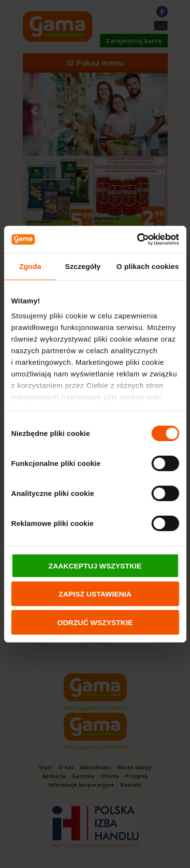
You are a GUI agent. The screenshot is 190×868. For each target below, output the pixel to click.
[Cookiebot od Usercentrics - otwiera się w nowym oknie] (137, 239)
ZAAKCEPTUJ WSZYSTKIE (95, 565)
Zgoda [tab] (30, 266)
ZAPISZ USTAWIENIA (95, 594)
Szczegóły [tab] (83, 266)
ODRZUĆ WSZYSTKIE (95, 622)
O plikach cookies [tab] (148, 266)
